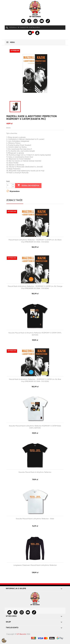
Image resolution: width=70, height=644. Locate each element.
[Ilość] (9, 186)
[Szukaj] (35, 28)
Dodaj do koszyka (28, 185)
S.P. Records (21, 634)
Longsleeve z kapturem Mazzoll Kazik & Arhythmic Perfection (35, 565)
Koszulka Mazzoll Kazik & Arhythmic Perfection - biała (35, 519)
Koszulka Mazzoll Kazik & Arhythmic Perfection (35, 472)
